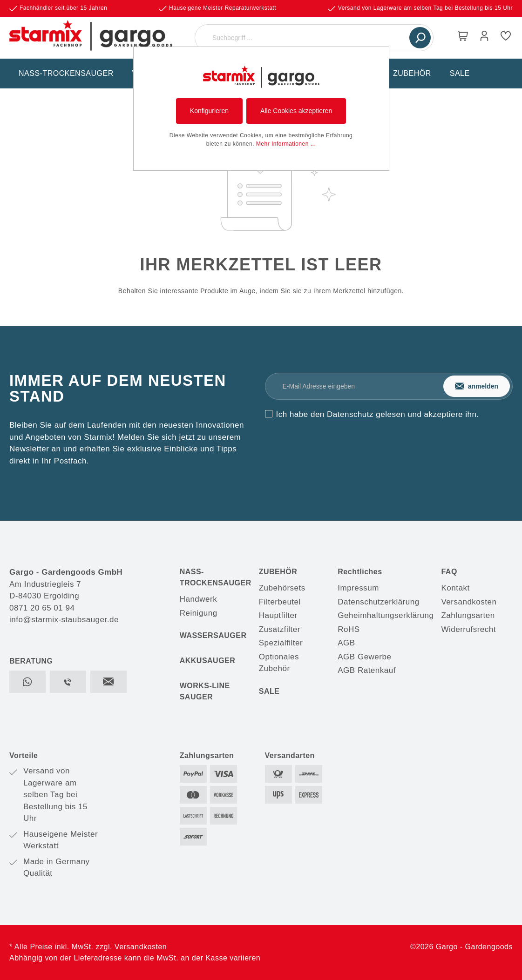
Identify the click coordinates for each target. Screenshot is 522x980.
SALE (269, 691)
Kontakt (455, 588)
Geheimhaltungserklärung (386, 615)
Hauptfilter (278, 615)
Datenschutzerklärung (378, 602)
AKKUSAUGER (208, 661)
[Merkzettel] (506, 38)
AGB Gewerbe (364, 657)
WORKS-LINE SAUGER (205, 691)
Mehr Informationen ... (286, 144)
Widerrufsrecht (468, 629)
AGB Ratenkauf (367, 670)
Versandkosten (469, 602)
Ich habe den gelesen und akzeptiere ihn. (378, 414)
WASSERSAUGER (213, 635)
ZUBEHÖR (278, 572)
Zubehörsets (282, 588)
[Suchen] (420, 38)
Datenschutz (350, 414)
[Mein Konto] (484, 38)
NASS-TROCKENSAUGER (216, 577)
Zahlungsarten (468, 615)
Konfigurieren (209, 111)
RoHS (349, 629)
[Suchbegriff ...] (303, 38)
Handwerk (199, 599)
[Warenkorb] (463, 38)
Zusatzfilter (280, 629)
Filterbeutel (280, 602)
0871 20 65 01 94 (42, 608)
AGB (346, 643)
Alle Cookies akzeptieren (296, 111)
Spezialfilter (281, 643)
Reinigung (199, 613)
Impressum (358, 588)
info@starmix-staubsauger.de (64, 620)
